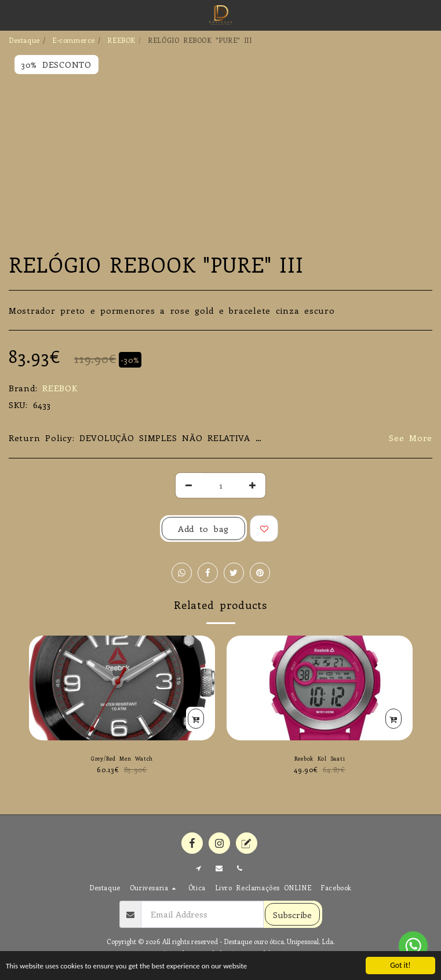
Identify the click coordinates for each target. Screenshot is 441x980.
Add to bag (203, 528)
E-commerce (74, 40)
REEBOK (121, 40)
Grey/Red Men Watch (122, 758)
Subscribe (292, 915)
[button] (13, 15)
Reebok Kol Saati (320, 758)
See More (411, 438)
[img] (320, 688)
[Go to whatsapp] (413, 946)
